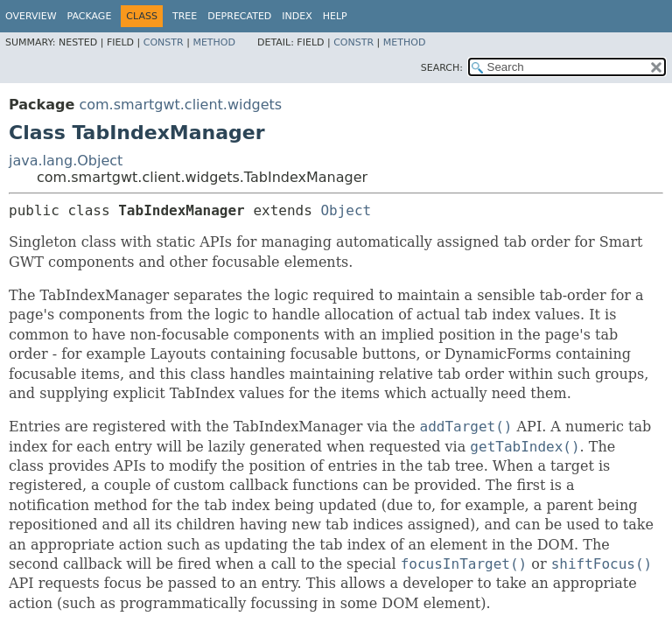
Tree (185, 16)
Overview (31, 16)
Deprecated (239, 16)
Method (214, 42)
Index (297, 16)
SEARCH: (442, 68)
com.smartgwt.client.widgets (180, 105)
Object (346, 210)
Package (90, 16)
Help (335, 16)
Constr (164, 42)
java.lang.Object (66, 161)
